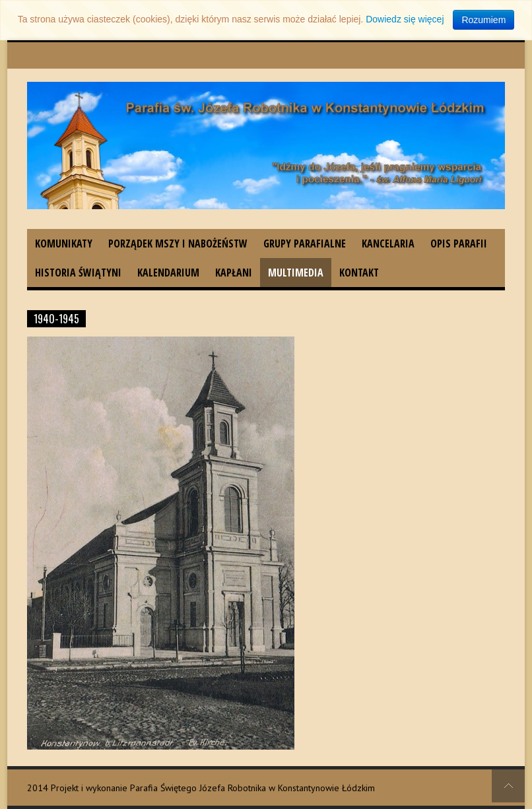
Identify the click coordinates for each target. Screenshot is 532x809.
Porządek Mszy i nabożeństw (178, 243)
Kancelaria (388, 243)
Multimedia (296, 273)
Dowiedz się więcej (405, 19)
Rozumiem (483, 20)
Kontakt (359, 273)
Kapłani (234, 273)
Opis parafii (459, 243)
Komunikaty (64, 243)
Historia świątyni (78, 273)
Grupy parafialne (305, 243)
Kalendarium (168, 273)
